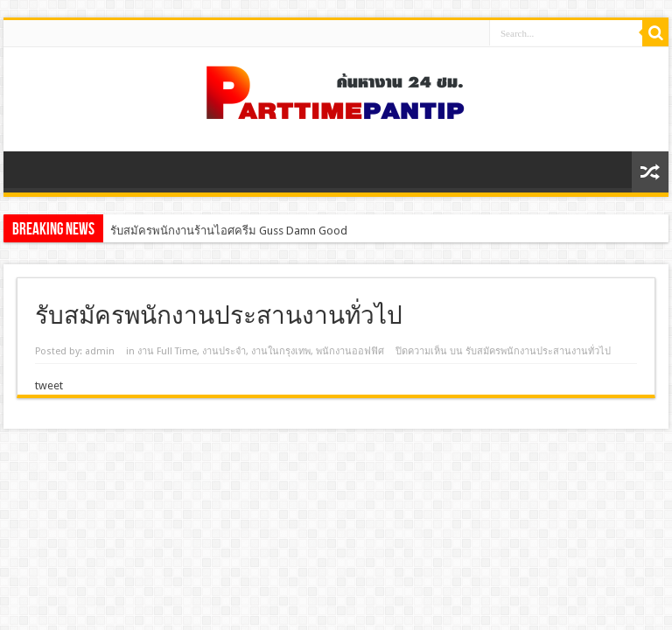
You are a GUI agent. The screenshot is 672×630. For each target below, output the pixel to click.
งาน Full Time (167, 351)
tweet (49, 385)
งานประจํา (224, 351)
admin (100, 351)
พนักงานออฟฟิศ (350, 351)
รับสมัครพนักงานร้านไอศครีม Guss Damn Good (229, 231)
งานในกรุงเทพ (281, 351)
